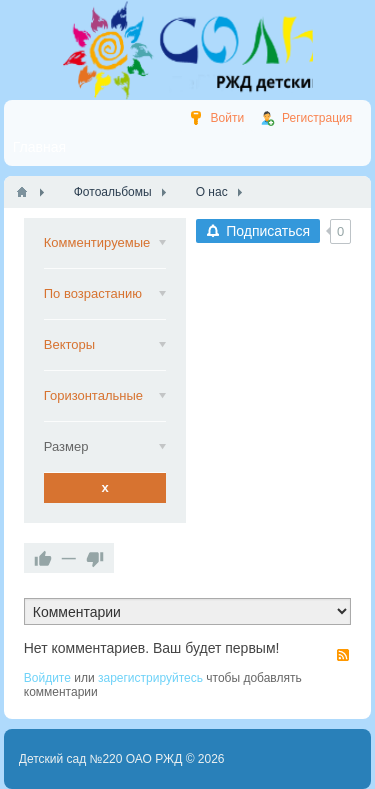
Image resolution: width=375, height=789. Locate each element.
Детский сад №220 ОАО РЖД (101, 759)
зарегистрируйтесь (150, 678)
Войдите (47, 678)
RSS (343, 655)
